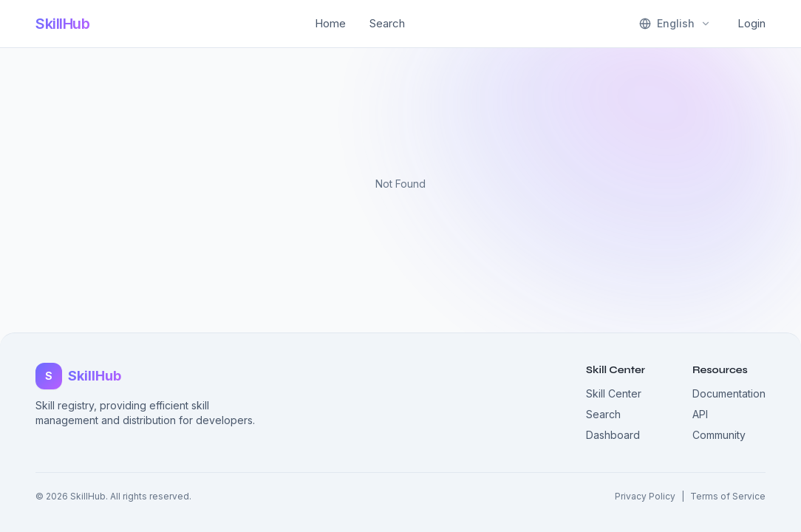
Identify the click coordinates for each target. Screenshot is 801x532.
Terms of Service (728, 496)
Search (387, 23)
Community (719, 435)
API (700, 414)
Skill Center (614, 393)
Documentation (729, 393)
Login (751, 23)
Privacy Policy (645, 496)
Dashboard (613, 435)
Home (330, 23)
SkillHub (62, 24)
